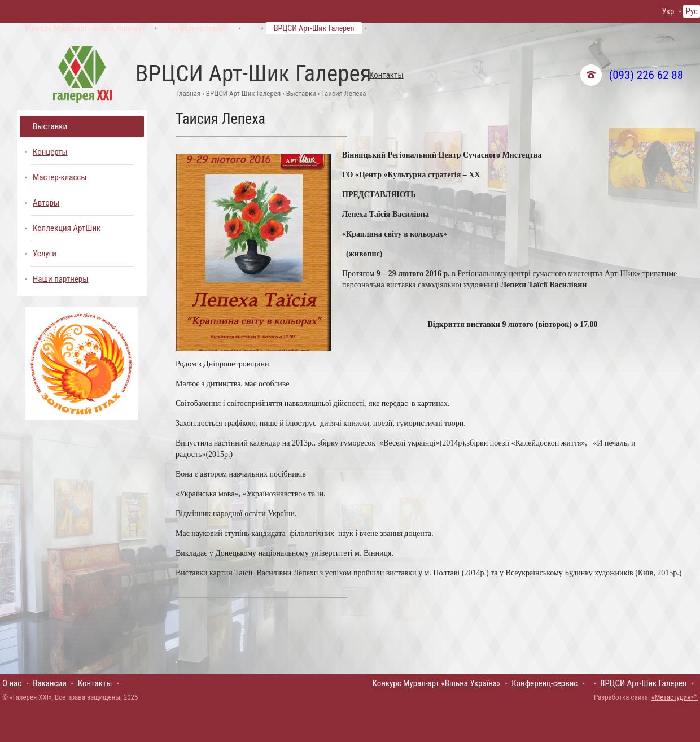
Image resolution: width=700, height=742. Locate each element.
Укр (668, 11)
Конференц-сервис (198, 28)
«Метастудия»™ (675, 697)
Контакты (386, 75)
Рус (692, 11)
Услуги (45, 254)
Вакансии (50, 683)
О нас (12, 683)
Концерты (50, 152)
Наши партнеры (60, 279)
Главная (188, 93)
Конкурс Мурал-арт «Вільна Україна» (85, 28)
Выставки (301, 93)
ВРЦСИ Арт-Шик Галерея (314, 28)
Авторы (46, 203)
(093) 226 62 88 (646, 75)
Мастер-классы (60, 177)
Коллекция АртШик (67, 228)
